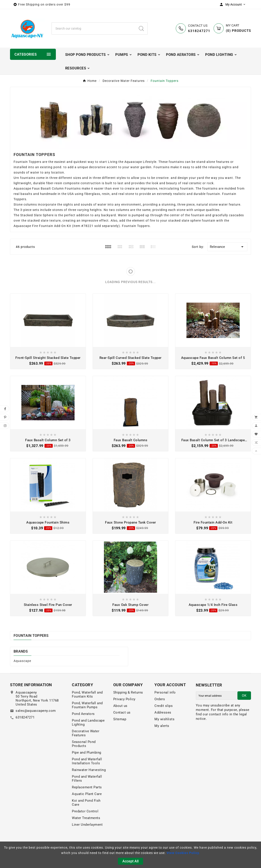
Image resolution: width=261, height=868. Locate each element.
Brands (21, 651)
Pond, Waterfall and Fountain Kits (87, 694)
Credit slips (164, 706)
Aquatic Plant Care (87, 794)
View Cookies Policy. (183, 853)
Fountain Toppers (31, 636)
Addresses (163, 712)
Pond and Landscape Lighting (88, 722)
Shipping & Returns (128, 692)
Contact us (122, 712)
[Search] (94, 28)
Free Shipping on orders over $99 (44, 4)
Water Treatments (86, 818)
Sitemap (120, 719)
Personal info (165, 692)
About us (120, 706)
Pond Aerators (83, 714)
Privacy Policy (124, 699)
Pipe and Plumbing (87, 753)
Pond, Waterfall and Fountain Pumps (87, 705)
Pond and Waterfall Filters (87, 779)
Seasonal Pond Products (84, 744)
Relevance (227, 247)
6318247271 (25, 717)
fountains (176, 162)
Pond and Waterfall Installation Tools (87, 761)
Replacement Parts (87, 787)
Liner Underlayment (87, 825)
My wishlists (164, 719)
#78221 (87, 226)
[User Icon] (233, 4)
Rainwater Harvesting (89, 770)
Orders (160, 699)
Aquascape (22, 661)
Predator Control (85, 811)
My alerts (162, 726)
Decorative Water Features (86, 733)
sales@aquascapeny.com (36, 711)
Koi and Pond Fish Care (86, 803)
